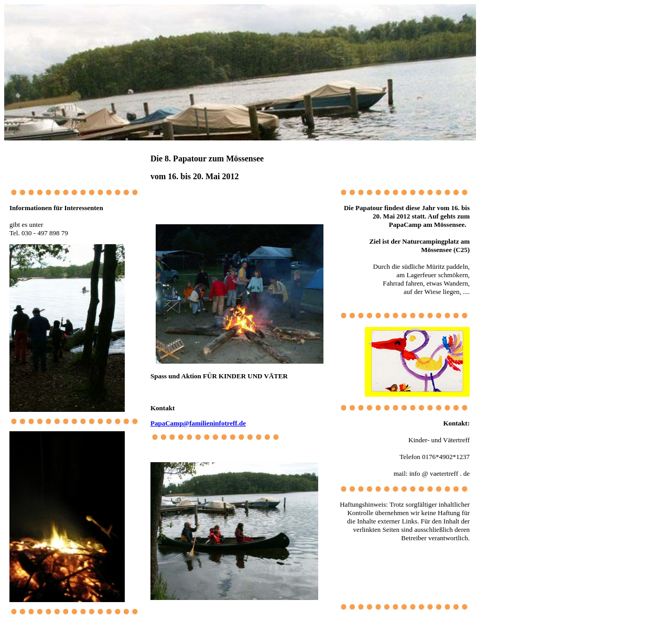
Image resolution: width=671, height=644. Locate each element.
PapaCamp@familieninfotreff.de (198, 423)
